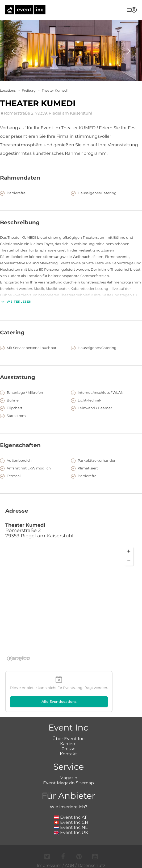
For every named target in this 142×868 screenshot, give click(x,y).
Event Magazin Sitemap (68, 783)
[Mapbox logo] (19, 658)
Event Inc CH (71, 822)
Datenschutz (91, 865)
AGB (70, 865)
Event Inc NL (71, 827)
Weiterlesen (16, 302)
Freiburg (29, 90)
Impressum (49, 865)
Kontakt (68, 754)
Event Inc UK (71, 832)
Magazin (68, 778)
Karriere (68, 744)
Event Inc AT (70, 817)
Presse (68, 749)
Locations (8, 90)
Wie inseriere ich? (68, 807)
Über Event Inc (68, 739)
